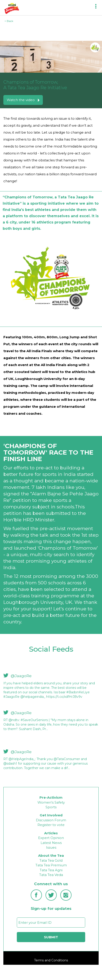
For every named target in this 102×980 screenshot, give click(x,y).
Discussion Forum (51, 820)
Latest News (51, 843)
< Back (9, 21)
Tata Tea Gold (51, 860)
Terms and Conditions (51, 960)
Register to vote (51, 825)
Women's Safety (51, 802)
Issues (51, 847)
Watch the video (23, 100)
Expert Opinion (51, 838)
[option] (51, 688)
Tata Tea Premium (51, 865)
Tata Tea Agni (51, 870)
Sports (51, 807)
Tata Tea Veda (51, 875)
